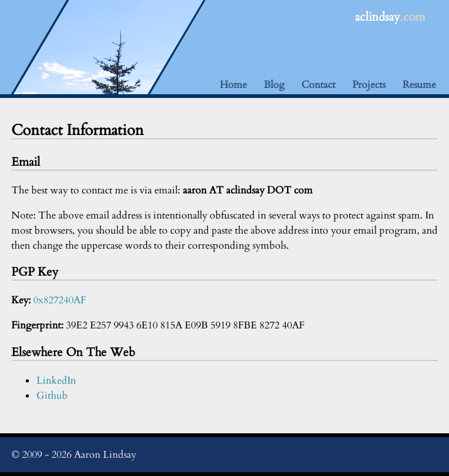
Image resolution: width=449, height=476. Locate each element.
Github (52, 396)
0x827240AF (60, 300)
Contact (318, 85)
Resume (419, 85)
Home (233, 85)
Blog (274, 85)
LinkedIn (56, 381)
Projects (369, 85)
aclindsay (390, 17)
